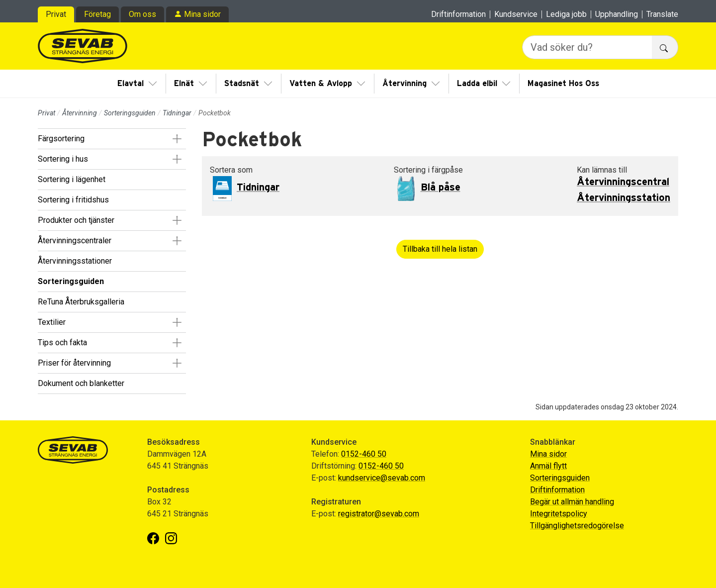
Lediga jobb (566, 14)
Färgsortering (61, 139)
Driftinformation (458, 14)
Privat (56, 14)
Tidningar (177, 113)
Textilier (52, 322)
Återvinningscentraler (75, 241)
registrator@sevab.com (379, 514)
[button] (177, 139)
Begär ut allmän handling (572, 502)
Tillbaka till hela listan (440, 249)
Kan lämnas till (602, 170)
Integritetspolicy (559, 514)
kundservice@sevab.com (382, 478)
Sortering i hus (63, 159)
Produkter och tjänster (76, 220)
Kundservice (516, 14)
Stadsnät (242, 84)
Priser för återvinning (74, 363)
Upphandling (617, 14)
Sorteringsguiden (130, 113)
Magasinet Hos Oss (563, 84)
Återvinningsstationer (75, 261)
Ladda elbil (477, 84)
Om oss (142, 14)
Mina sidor (202, 14)
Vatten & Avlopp (321, 84)
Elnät (184, 84)
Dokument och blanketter (81, 383)
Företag (97, 14)
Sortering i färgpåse (428, 170)
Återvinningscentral (623, 182)
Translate (662, 14)
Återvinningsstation (624, 198)
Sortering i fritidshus (73, 200)
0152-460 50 (364, 454)
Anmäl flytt (548, 466)
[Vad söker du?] (587, 47)
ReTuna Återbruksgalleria (81, 302)
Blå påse (441, 188)
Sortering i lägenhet (72, 179)
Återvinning (404, 84)
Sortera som (231, 170)
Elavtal (131, 84)
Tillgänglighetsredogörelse (577, 526)
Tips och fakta (62, 343)
